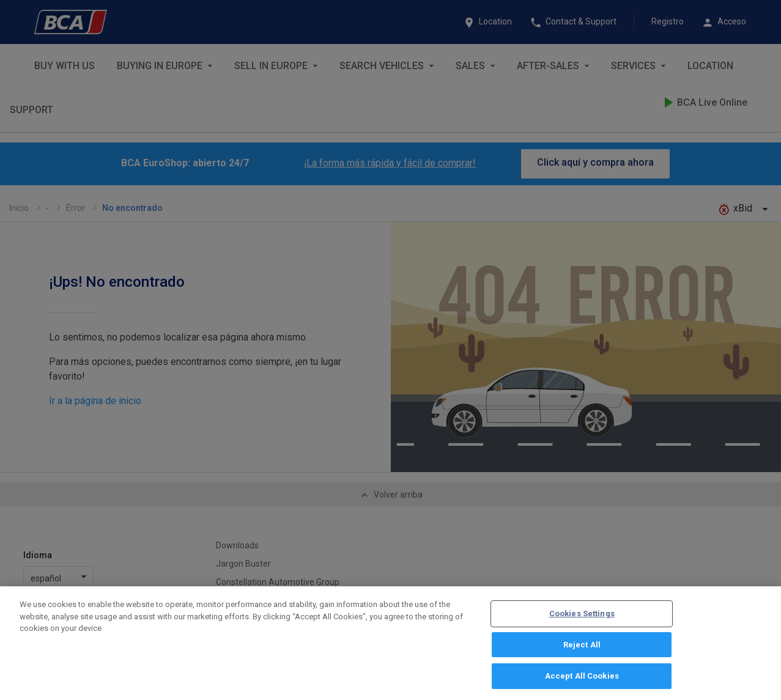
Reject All (582, 648)
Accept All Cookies (582, 680)
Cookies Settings (582, 617)
